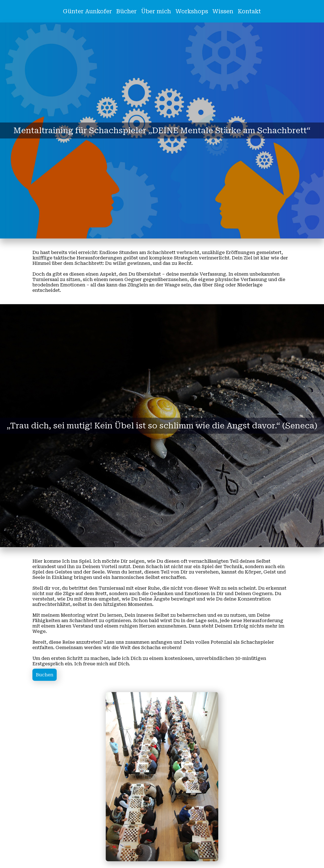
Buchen (45, 675)
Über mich (156, 11)
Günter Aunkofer (87, 11)
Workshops (192, 11)
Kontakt (249, 11)
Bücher (126, 11)
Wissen (223, 11)
